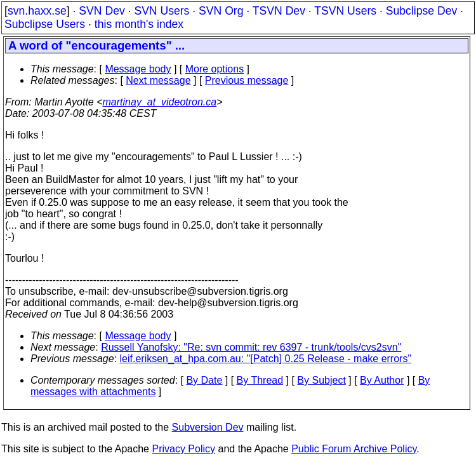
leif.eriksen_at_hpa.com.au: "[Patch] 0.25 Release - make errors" (266, 359)
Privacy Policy (183, 449)
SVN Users (162, 11)
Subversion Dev (208, 427)
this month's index (139, 24)
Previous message (247, 80)
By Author (382, 380)
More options (215, 69)
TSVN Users (345, 11)
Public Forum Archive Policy (354, 449)
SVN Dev (102, 11)
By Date (204, 380)
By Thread (260, 380)
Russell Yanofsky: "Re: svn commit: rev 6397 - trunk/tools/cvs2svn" (251, 347)
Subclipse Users (45, 24)
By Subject (321, 380)
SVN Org (221, 11)
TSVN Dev (279, 11)
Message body (138, 69)
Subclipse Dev (421, 11)
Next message (158, 80)
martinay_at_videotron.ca (160, 102)
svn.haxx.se (37, 11)
